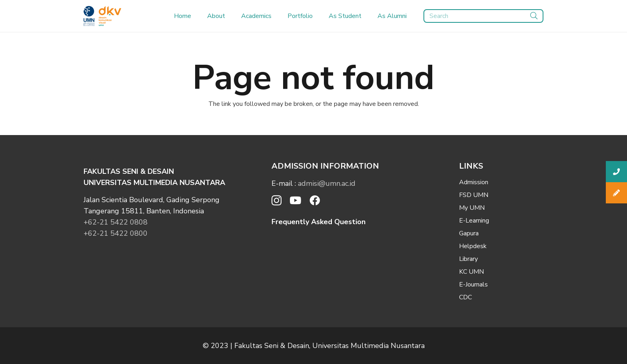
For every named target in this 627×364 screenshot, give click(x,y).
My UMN (472, 208)
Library (468, 259)
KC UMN (471, 272)
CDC (465, 297)
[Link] (89, 16)
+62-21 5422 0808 (116, 222)
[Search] (483, 16)
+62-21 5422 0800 (116, 233)
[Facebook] (315, 200)
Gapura (469, 233)
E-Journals (473, 284)
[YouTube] (295, 200)
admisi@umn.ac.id (327, 183)
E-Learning (474, 221)
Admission (474, 182)
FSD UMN (474, 195)
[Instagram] (277, 201)
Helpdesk (473, 246)
